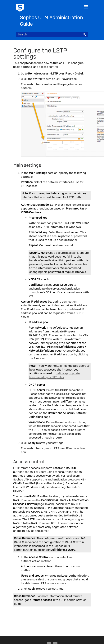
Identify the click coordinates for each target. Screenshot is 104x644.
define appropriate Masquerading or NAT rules (54, 375)
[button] (84, 34)
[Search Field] (52, 34)
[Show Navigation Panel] (86, 7)
